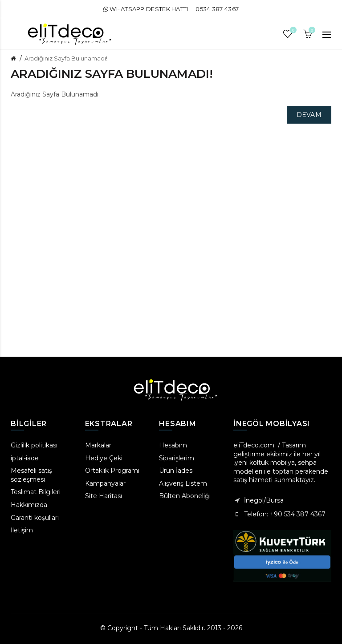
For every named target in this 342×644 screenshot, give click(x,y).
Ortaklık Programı (112, 471)
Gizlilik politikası (34, 445)
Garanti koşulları (35, 518)
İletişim (22, 530)
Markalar (98, 445)
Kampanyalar (105, 483)
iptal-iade (25, 458)
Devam (309, 115)
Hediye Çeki (104, 458)
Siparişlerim (177, 458)
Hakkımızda (29, 505)
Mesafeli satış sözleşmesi (31, 475)
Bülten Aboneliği (185, 496)
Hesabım (173, 445)
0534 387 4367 (217, 9)
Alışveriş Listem (183, 483)
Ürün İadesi (176, 471)
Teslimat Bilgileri (36, 492)
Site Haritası (104, 496)
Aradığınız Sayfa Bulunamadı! (66, 58)
